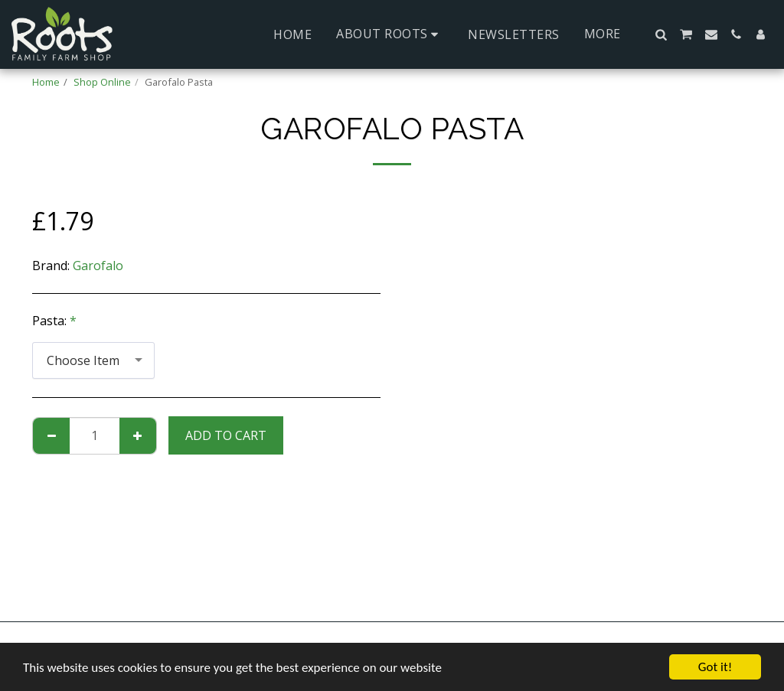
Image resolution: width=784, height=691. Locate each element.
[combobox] (93, 361)
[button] (390, 34)
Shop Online (102, 82)
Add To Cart (226, 435)
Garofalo (98, 266)
